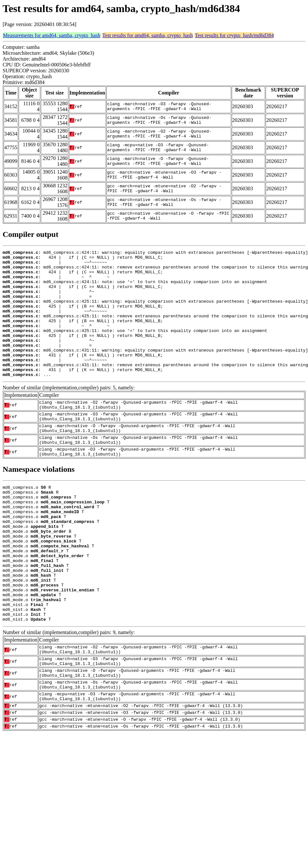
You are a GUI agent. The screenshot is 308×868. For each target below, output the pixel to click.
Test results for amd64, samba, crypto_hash (148, 35)
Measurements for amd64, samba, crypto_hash (52, 35)
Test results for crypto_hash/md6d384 (234, 35)
